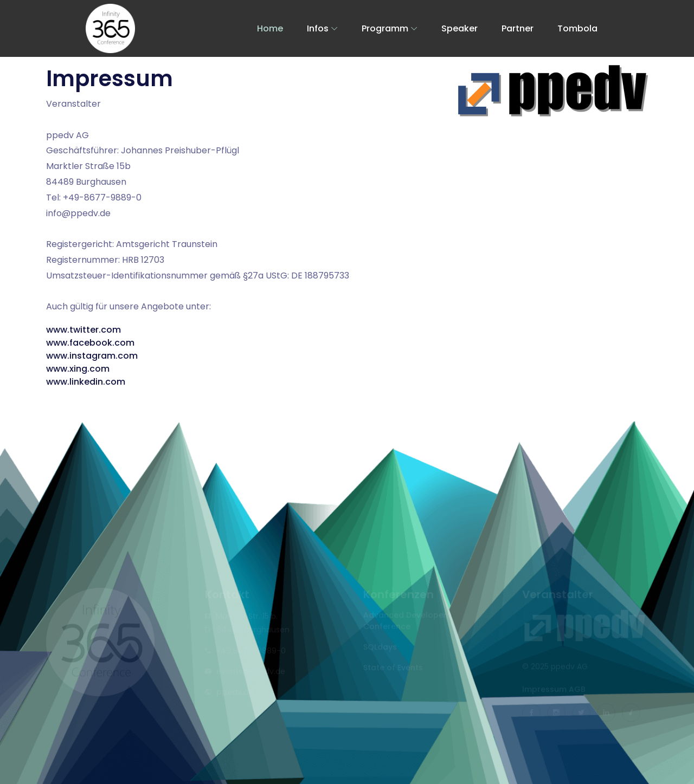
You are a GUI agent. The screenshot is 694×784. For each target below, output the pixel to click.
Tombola (577, 28)
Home (270, 28)
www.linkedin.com (86, 382)
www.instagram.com (92, 356)
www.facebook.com (90, 343)
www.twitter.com (83, 330)
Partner (518, 28)
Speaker (460, 28)
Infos (318, 28)
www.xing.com (78, 369)
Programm (385, 28)
